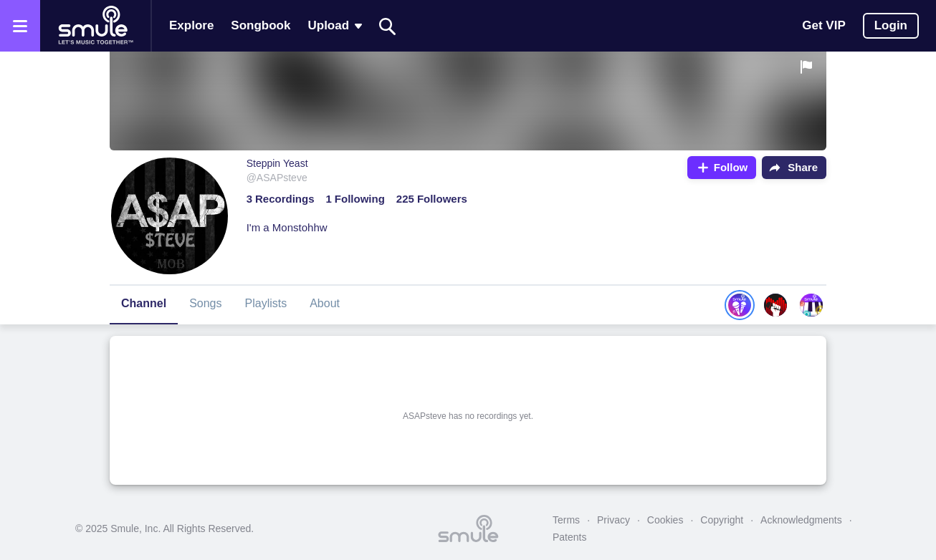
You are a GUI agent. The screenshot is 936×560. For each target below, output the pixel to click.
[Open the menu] (20, 26)
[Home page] (95, 26)
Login (891, 25)
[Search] (388, 26)
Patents (569, 537)
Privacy (613, 520)
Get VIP (823, 25)
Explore (191, 25)
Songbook (261, 25)
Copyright (722, 520)
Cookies (665, 520)
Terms (566, 520)
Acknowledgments (801, 520)
